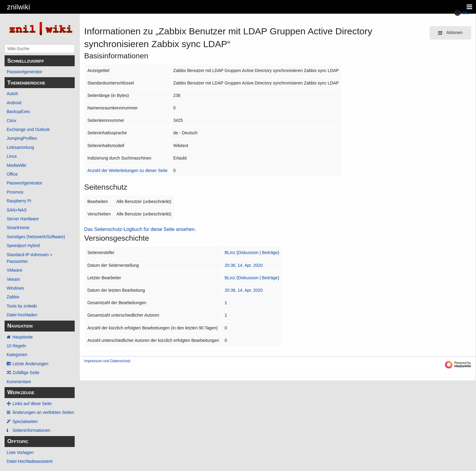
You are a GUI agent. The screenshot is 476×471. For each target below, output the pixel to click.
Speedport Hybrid (23, 246)
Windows (15, 288)
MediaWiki (17, 165)
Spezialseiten (25, 421)
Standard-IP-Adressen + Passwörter (30, 258)
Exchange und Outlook (28, 129)
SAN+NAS (17, 210)
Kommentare (19, 382)
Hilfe (462, 13)
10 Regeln (16, 346)
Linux (12, 156)
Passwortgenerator (25, 72)
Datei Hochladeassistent (30, 461)
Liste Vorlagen (20, 452)
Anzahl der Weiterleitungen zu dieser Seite (127, 170)
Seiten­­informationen (31, 430)
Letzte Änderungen (30, 364)
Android (14, 103)
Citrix (12, 121)
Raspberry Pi (19, 201)
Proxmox (15, 192)
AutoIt (12, 94)
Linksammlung (20, 147)
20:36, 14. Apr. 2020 (244, 265)
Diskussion (248, 253)
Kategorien (17, 355)
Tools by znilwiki (22, 306)
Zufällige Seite (26, 373)
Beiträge (270, 253)
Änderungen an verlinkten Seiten (43, 412)
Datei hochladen (22, 315)
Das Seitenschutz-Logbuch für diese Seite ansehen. (140, 229)
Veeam (13, 279)
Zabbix (13, 297)
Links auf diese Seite (32, 404)
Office (12, 174)
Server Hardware (23, 219)
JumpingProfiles (22, 138)
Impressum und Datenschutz (107, 361)
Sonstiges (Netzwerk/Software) (36, 237)
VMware (14, 270)
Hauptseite (23, 337)
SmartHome (18, 228)
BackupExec (19, 112)
